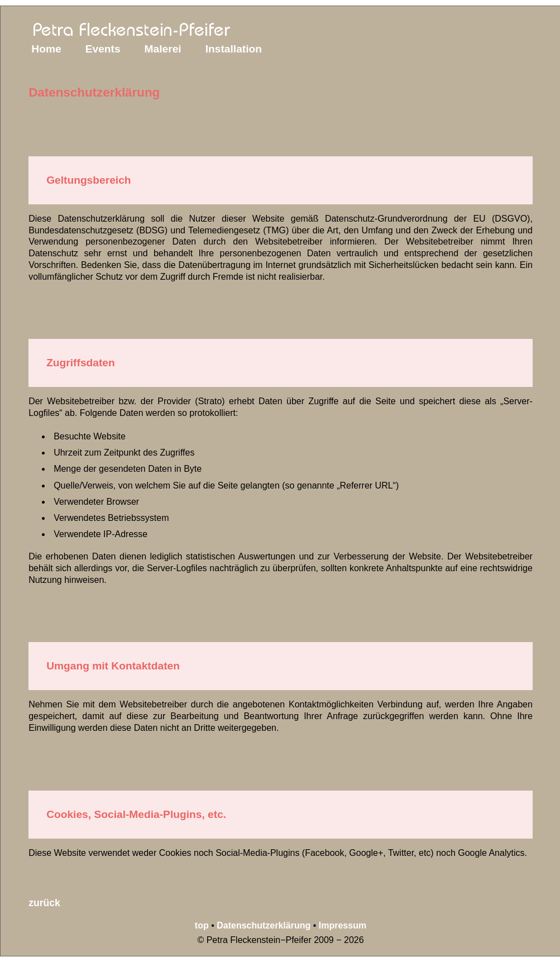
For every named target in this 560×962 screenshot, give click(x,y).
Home (46, 49)
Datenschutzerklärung (264, 925)
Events (103, 49)
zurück (44, 903)
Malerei (163, 49)
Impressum (343, 925)
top (202, 925)
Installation (234, 49)
